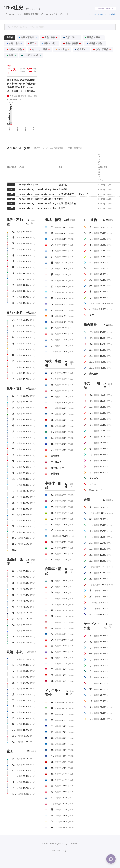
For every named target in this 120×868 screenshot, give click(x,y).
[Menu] (111, 859)
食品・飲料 (50, 38)
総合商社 (81, 49)
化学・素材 (71, 38)
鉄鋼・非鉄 (14, 43)
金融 (11, 55)
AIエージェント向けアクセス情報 (102, 14)
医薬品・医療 (94, 38)
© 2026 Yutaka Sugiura (60, 851)
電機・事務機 (72, 43)
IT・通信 (62, 49)
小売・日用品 (102, 49)
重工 (32, 43)
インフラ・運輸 (40, 49)
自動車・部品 (15, 49)
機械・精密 (50, 43)
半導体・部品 (95, 43)
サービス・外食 (31, 55)
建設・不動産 (28, 38)
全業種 (10, 38)
